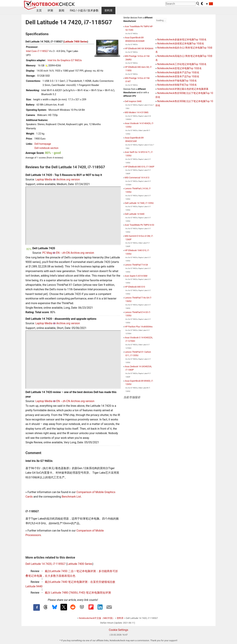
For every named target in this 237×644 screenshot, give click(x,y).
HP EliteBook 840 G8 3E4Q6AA (139, 49)
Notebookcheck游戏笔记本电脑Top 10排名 (181, 44)
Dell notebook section (46, 148)
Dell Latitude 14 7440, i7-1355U (139, 203)
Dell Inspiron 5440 (133, 101)
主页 (39, 10)
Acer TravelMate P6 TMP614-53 (140, 225)
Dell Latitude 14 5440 (135, 214)
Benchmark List (71, 497)
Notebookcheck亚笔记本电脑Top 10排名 (179, 68)
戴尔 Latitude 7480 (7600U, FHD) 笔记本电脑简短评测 (78, 593)
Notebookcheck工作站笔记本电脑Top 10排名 (182, 64)
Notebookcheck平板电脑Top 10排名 (177, 81)
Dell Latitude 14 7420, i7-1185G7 (45, 564)
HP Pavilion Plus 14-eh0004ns (139, 327)
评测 (50, 10)
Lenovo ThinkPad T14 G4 (136, 265)
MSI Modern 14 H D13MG (137, 112)
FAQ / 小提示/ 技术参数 (84, 10)
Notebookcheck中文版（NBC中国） (97, 618)
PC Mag (47, 253)
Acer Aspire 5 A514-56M (136, 276)
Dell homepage (43, 144)
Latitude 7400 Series (76, 42)
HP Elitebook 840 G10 (135, 287)
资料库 (108, 10)
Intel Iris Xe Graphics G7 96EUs (65, 60)
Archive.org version (68, 179)
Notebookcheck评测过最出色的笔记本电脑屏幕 (183, 89)
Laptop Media (44, 179)
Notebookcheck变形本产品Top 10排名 (178, 77)
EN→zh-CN (63, 253)
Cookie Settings (119, 630)
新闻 (62, 10)
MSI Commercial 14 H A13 (137, 178)
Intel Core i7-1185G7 (37, 51)
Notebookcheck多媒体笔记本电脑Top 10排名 (182, 40)
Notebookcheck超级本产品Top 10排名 (178, 73)
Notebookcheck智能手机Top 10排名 (177, 85)
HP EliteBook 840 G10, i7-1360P (140, 167)
